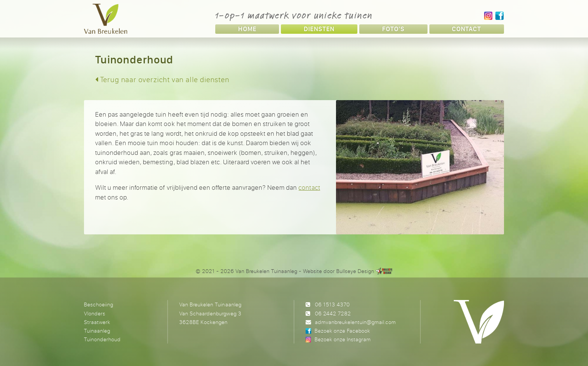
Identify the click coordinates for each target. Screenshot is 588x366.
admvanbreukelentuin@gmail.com (355, 322)
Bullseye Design (355, 271)
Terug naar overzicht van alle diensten (162, 79)
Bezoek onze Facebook (342, 331)
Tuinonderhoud (102, 339)
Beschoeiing (99, 304)
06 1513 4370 (332, 304)
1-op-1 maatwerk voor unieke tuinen (294, 15)
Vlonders (95, 313)
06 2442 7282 (333, 313)
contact (309, 187)
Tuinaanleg (97, 331)
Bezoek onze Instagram (343, 339)
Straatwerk (97, 322)
